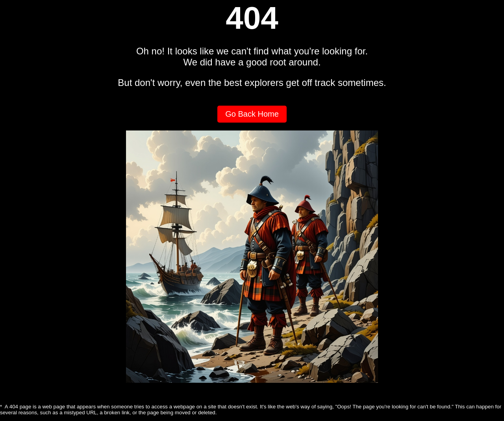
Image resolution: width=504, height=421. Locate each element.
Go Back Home (252, 114)
